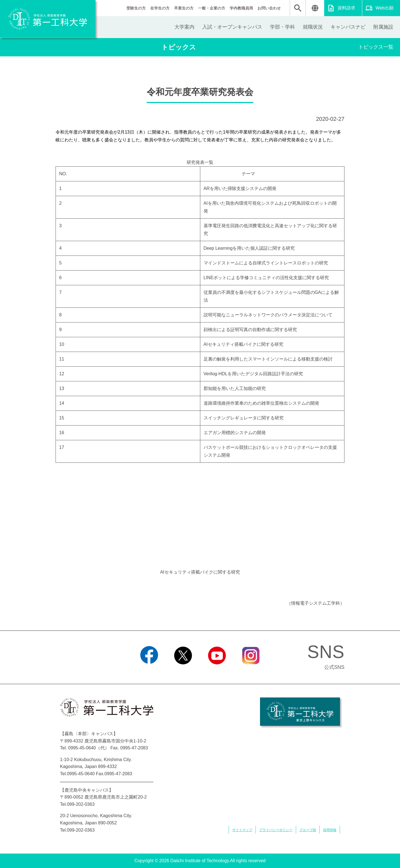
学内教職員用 (241, 8)
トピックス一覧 (376, 47)
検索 (298, 8)
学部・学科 (282, 27)
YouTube (217, 671)
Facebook (149, 671)
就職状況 (313, 27)
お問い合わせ (269, 8)
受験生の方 (136, 8)
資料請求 (346, 8)
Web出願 (385, 8)
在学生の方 (160, 8)
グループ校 (308, 830)
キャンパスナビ (348, 27)
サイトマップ (242, 830)
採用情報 (330, 830)
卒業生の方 (184, 8)
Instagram (251, 671)
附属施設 (383, 27)
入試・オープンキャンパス (232, 27)
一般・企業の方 (212, 8)
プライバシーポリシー (276, 830)
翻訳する (315, 8)
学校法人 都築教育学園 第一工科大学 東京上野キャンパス (300, 712)
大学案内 (184, 27)
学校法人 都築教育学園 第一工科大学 (48, 19)
